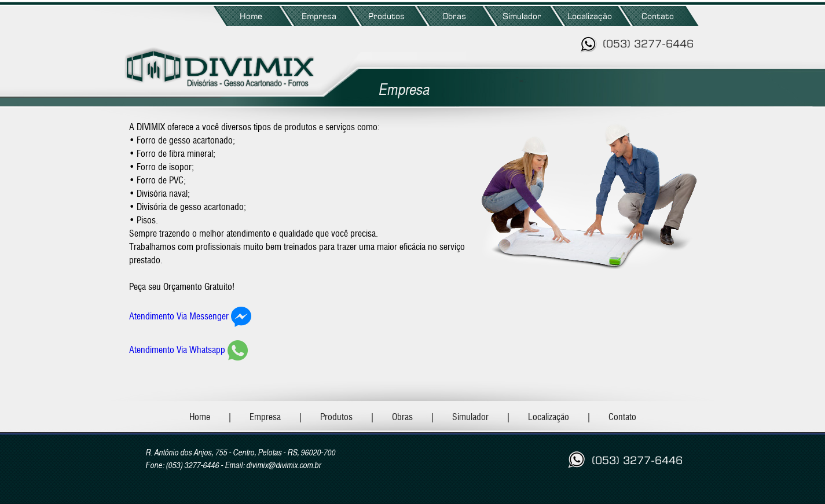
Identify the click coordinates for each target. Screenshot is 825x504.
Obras (454, 16)
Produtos (386, 16)
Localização (590, 16)
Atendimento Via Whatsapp (177, 350)
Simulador (522, 16)
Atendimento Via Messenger (179, 316)
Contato (658, 16)
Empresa (319, 16)
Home (251, 16)
